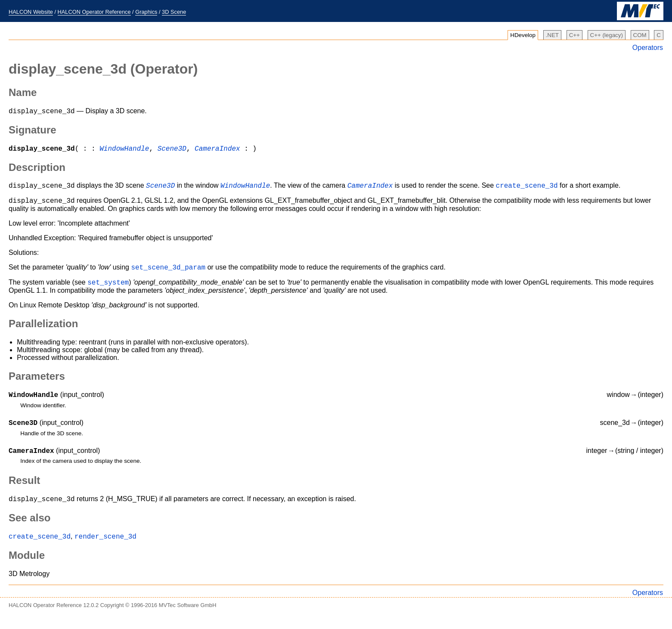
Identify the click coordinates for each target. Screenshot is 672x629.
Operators (648, 48)
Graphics (146, 12)
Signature (33, 131)
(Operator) (103, 69)
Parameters (37, 384)
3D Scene (174, 12)
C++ (574, 35)
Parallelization (43, 331)
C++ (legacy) (607, 35)
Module (27, 569)
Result (24, 492)
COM (640, 35)
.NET (552, 35)
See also (29, 531)
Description (37, 170)
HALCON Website (31, 12)
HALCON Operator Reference (94, 12)
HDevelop (523, 35)
